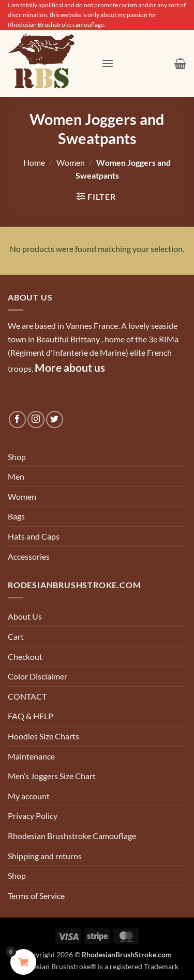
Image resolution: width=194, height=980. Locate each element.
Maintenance (31, 756)
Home (34, 162)
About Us (25, 616)
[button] (108, 63)
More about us (70, 367)
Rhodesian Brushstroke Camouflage (72, 836)
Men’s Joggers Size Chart (52, 776)
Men (16, 476)
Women (71, 162)
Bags (16, 516)
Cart (16, 636)
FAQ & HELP (31, 716)
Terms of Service (36, 896)
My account (29, 796)
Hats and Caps (34, 536)
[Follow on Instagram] (36, 420)
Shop (17, 457)
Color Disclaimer (38, 676)
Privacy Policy (33, 816)
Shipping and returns (45, 856)
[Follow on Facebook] (17, 420)
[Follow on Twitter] (55, 420)
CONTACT (27, 696)
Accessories (29, 556)
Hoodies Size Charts (43, 736)
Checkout (25, 657)
